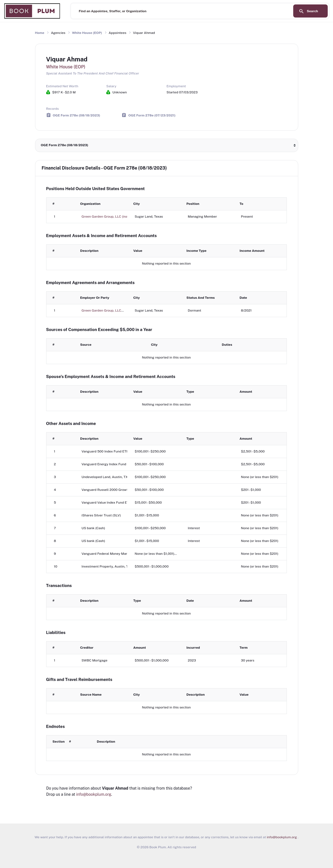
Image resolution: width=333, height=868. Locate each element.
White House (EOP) (87, 33)
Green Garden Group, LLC (101, 310)
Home (40, 33)
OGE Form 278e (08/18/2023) (77, 115)
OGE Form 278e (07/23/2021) (152, 115)
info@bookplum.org (94, 794)
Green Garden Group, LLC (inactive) (109, 217)
